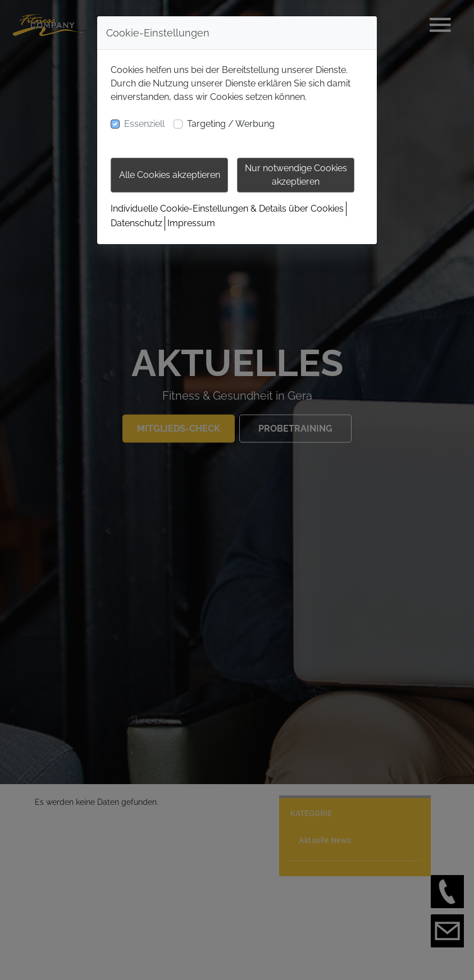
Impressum (191, 223)
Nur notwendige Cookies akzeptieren (296, 175)
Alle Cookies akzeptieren (170, 175)
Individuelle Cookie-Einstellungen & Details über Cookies (227, 209)
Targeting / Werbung (231, 124)
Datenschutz (136, 223)
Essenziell (144, 124)
